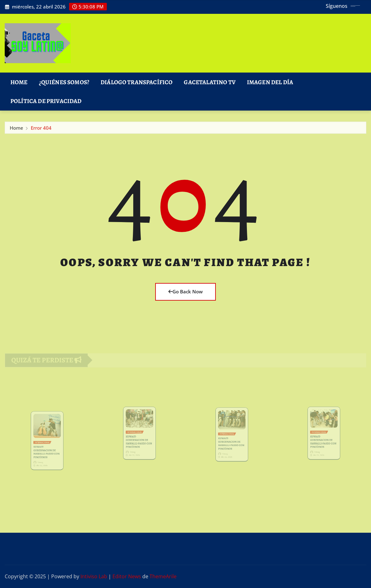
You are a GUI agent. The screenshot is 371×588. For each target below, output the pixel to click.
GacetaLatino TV (210, 82)
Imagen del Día (270, 82)
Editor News (127, 576)
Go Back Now (185, 291)
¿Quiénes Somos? (64, 82)
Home (19, 82)
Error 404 (41, 129)
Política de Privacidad (46, 101)
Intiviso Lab (94, 576)
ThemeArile (163, 576)
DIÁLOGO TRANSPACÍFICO (136, 82)
